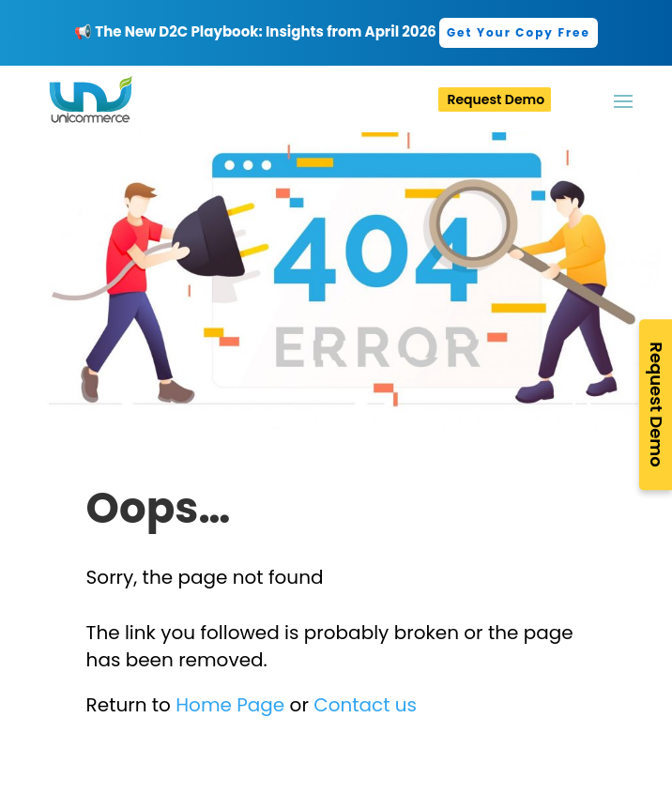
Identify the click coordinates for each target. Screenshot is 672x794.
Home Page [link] (230, 705)
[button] (637, 99)
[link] (519, 31)
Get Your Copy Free (519, 32)
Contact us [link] (365, 705)
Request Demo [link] (496, 99)
